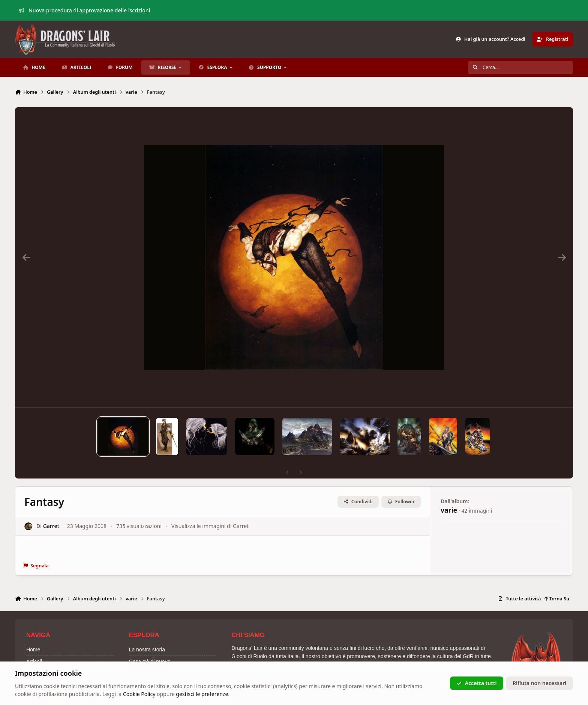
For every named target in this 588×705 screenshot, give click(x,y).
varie (449, 510)
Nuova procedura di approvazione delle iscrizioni (85, 10)
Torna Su (557, 599)
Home (33, 649)
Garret (51, 526)
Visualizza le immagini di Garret (210, 526)
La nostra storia (147, 649)
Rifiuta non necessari (539, 683)
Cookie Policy (139, 694)
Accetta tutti (476, 683)
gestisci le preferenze (202, 694)
